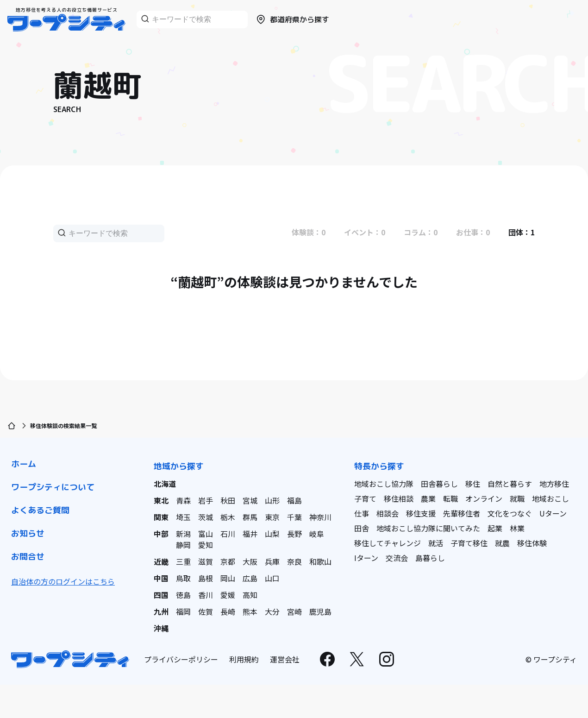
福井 (250, 534)
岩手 (206, 500)
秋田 (228, 500)
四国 (161, 595)
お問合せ (28, 557)
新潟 (183, 534)
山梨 (272, 534)
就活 (436, 543)
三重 (183, 561)
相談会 (388, 513)
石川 (228, 534)
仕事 (362, 513)
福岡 (183, 611)
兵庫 (272, 561)
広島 (250, 578)
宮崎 (294, 611)
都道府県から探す (292, 19)
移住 (473, 484)
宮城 (250, 500)
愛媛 (228, 595)
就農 (502, 543)
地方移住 (554, 484)
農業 (428, 498)
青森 (183, 500)
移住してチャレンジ (388, 543)
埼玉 (183, 517)
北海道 (165, 484)
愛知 (206, 545)
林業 (517, 528)
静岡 (183, 545)
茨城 (206, 517)
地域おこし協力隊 (384, 484)
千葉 (294, 517)
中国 (161, 578)
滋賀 (206, 561)
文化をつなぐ (510, 513)
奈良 (294, 561)
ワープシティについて (53, 487)
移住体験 (532, 543)
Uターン (553, 513)
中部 (161, 534)
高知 (250, 595)
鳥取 (183, 578)
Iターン (366, 558)
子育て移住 (469, 543)
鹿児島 (320, 611)
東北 (161, 500)
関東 (161, 517)
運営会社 (285, 659)
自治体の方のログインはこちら (63, 581)
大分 (272, 611)
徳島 (183, 595)
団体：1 (522, 232)
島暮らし (430, 558)
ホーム (24, 464)
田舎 (362, 528)
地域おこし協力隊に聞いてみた (428, 528)
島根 (206, 578)
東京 (272, 517)
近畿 (161, 561)
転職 (450, 498)
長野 (294, 534)
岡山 (228, 578)
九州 (161, 611)
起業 (495, 528)
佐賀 (206, 611)
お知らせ (28, 533)
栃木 (228, 517)
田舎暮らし (439, 484)
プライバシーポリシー (181, 659)
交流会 (397, 558)
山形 (272, 500)
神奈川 (320, 517)
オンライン (484, 498)
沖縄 (161, 628)
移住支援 (421, 513)
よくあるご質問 (40, 510)
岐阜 (317, 534)
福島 (294, 500)
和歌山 (320, 561)
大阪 (250, 561)
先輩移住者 (462, 513)
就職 (517, 498)
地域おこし (550, 498)
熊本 (250, 611)
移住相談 (399, 498)
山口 (272, 578)
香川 (206, 595)
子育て (365, 498)
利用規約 (244, 659)
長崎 (228, 611)
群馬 (250, 517)
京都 (228, 561)
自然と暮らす (510, 484)
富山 (206, 534)
